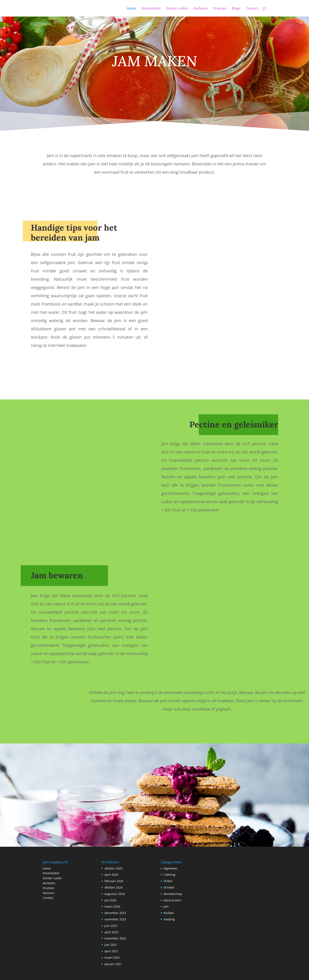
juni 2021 (111, 945)
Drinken (169, 887)
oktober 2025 (113, 868)
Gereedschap (173, 894)
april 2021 (111, 951)
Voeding (169, 919)
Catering (169, 875)
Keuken (169, 913)
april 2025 (111, 875)
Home (131, 9)
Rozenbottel (151, 9)
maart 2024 (112, 906)
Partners (49, 893)
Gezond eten (172, 900)
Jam (166, 906)
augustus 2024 (115, 894)
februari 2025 (114, 881)
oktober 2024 (113, 887)
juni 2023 (111, 926)
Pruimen (220, 9)
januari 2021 (113, 964)
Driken (168, 881)
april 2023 (111, 932)
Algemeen (170, 868)
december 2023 (115, 913)
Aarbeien (201, 9)
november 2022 (115, 938)
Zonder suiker (177, 9)
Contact (252, 9)
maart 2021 (112, 958)
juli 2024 (110, 900)
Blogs (236, 9)
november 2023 (115, 919)
